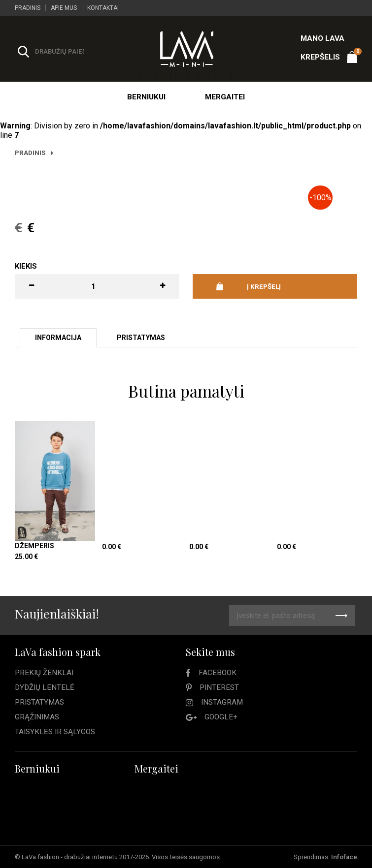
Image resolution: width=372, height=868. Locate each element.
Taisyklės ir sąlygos (55, 732)
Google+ (221, 717)
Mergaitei (225, 97)
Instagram (222, 702)
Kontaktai (103, 8)
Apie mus (64, 8)
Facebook (218, 673)
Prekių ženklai (44, 673)
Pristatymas (39, 702)
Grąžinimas (37, 717)
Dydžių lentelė (45, 687)
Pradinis (28, 8)
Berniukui (146, 97)
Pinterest (219, 687)
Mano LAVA (322, 38)
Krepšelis (329, 55)
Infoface (344, 857)
